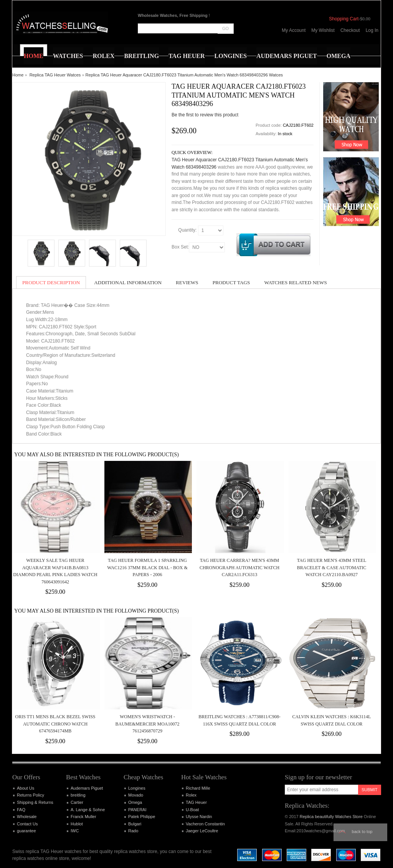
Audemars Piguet (87, 788)
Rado (133, 831)
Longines (137, 788)
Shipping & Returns (35, 802)
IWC (75, 831)
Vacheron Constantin (205, 824)
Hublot (77, 824)
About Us (26, 788)
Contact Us (27, 824)
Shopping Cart (344, 19)
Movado (136, 795)
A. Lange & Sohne (88, 810)
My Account (294, 30)
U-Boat (192, 810)
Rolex (191, 795)
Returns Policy (31, 795)
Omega (135, 802)
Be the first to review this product (205, 115)
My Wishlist (323, 30)
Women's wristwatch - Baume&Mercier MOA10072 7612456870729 (147, 724)
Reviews (187, 282)
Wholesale (27, 817)
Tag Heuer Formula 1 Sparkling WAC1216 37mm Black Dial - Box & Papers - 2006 (147, 567)
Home (18, 75)
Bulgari (135, 824)
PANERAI (137, 810)
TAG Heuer (196, 802)
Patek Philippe (142, 817)
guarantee (26, 831)
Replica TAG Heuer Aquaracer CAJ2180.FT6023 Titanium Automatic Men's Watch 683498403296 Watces (184, 75)
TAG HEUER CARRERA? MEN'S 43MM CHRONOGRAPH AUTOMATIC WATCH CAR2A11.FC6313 (239, 567)
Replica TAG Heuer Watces (55, 75)
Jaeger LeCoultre (202, 831)
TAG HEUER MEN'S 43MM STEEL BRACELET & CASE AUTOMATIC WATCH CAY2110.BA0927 (332, 567)
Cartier (77, 802)
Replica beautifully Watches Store (331, 817)
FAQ (21, 810)
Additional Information (128, 282)
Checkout (350, 30)
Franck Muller (83, 817)
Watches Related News (295, 282)
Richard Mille (198, 788)
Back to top (362, 832)
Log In (372, 30)
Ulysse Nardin (199, 817)
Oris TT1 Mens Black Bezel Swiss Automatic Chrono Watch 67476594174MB (55, 724)
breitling (78, 795)
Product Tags (231, 282)
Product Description (51, 282)
